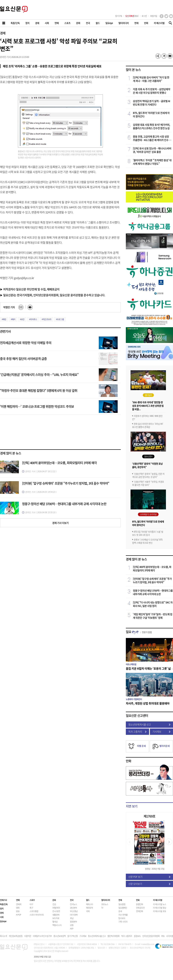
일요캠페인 (123, 908)
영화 (18, 908)
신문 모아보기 (149, 884)
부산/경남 (74, 911)
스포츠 (32, 900)
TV (102, 908)
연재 (120, 900)
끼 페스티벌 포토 (160, 911)
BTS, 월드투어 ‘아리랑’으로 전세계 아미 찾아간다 (151, 115)
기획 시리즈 (123, 922)
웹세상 (55, 922)
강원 (72, 925)
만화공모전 (140, 908)
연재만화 (140, 911)
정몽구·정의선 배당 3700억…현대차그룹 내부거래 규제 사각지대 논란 (64, 504)
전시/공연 (56, 911)
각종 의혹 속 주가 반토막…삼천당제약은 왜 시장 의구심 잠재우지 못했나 (152, 91)
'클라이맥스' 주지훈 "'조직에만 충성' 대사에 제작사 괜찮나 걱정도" (152, 162)
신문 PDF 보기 (149, 877)
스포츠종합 (34, 911)
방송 (18, 911)
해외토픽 (89, 908)
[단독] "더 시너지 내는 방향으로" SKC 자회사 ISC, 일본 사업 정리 (153, 604)
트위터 (166, 16)
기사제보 (162, 732)
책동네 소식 (57, 925)
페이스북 (162, 16)
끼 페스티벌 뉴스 (160, 904)
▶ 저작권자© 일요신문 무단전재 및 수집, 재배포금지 (30, 289)
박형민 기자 (9, 307)
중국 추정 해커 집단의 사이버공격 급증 (23, 359)
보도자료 (56, 918)
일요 (139, 632)
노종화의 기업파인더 (134, 699)
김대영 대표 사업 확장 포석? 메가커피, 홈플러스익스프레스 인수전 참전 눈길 (151, 126)
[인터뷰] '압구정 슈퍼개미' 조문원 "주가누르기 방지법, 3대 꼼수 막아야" (66, 483)
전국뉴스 (73, 904)
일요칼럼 (122, 904)
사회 (2, 917)
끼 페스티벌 (158, 900)
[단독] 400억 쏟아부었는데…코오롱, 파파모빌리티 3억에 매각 (59, 463)
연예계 (19, 904)
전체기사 (3, 900)
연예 (18, 900)
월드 (88, 900)
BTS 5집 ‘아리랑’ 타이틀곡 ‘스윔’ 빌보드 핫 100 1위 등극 (148, 533)
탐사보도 (122, 918)
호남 (72, 918)
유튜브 (171, 16)
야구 (31, 904)
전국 (72, 900)
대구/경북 (74, 915)
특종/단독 (4, 904)
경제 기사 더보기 (60, 523)
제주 (72, 928)
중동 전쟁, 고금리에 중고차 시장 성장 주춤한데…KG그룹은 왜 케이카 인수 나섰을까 (152, 138)
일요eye (3, 921)
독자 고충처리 (137, 732)
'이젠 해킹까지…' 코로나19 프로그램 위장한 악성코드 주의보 (37, 406)
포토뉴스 (105, 904)
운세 (120, 911)
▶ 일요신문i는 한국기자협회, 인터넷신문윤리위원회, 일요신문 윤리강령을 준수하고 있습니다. (53, 295)
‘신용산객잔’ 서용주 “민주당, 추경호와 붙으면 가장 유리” (148, 483)
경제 (3, 33)
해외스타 (89, 904)
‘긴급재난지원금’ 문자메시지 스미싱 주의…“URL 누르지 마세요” (39, 375)
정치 (2, 908)
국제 (88, 911)
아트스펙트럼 (131, 664)
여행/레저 (56, 908)
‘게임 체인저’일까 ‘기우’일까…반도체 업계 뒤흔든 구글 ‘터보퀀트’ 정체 (153, 616)
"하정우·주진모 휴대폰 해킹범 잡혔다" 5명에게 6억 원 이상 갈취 (39, 391)
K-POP (19, 915)
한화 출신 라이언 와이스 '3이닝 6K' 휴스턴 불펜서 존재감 (148, 425)
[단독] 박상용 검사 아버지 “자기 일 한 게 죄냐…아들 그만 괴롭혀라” (151, 79)
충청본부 (73, 922)
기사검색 (169, 23)
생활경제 (56, 915)
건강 (54, 904)
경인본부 (73, 908)
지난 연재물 (123, 915)
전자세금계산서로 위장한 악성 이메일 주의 (26, 343)
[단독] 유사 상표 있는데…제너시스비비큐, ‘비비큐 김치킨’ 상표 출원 (152, 150)
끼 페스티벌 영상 (160, 908)
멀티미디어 (106, 900)
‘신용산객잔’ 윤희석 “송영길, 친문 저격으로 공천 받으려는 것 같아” (148, 475)
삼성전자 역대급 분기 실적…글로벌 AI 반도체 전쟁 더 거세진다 (151, 103)
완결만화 (140, 904)
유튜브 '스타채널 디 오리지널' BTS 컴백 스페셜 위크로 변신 (147, 541)
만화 (128, 761)
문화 (54, 900)
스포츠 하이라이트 (37, 915)
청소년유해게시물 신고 (149, 724)
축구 (31, 908)
